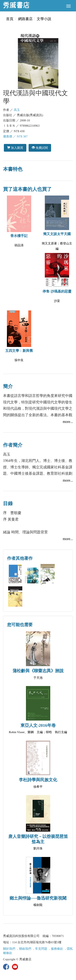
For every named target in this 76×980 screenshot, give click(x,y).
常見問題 (41, 949)
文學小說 (44, 19)
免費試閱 (40, 148)
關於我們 (9, 949)
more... (68, 422)
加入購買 (15, 148)
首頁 (10, 19)
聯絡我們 (25, 949)
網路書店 (25, 19)
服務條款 (57, 949)
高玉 (17, 110)
